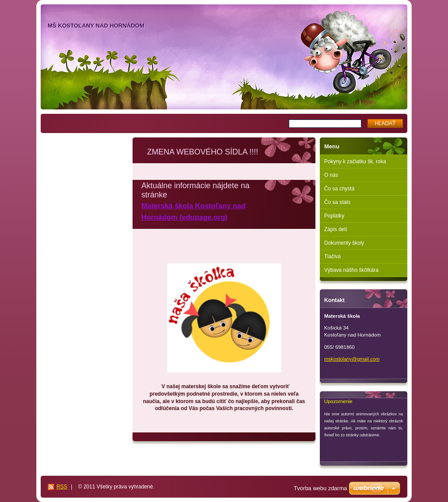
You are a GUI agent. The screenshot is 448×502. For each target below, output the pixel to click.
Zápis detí (336, 229)
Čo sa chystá (339, 189)
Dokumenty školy (344, 243)
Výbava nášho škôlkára (351, 270)
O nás (331, 175)
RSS (62, 487)
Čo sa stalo (337, 202)
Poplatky (334, 216)
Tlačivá (332, 256)
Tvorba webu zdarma (320, 488)
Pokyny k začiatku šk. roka (355, 161)
